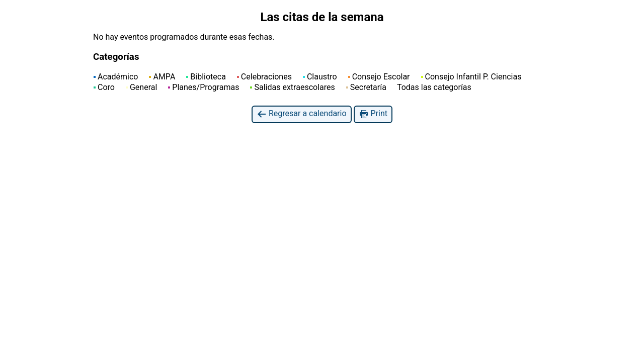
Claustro (320, 77)
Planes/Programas (204, 87)
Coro (104, 87)
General (141, 87)
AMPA (162, 77)
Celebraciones (264, 77)
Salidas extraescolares (292, 87)
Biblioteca (206, 77)
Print (373, 114)
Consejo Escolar (379, 77)
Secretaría (366, 87)
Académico (116, 77)
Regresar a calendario (302, 114)
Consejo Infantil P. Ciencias (471, 77)
